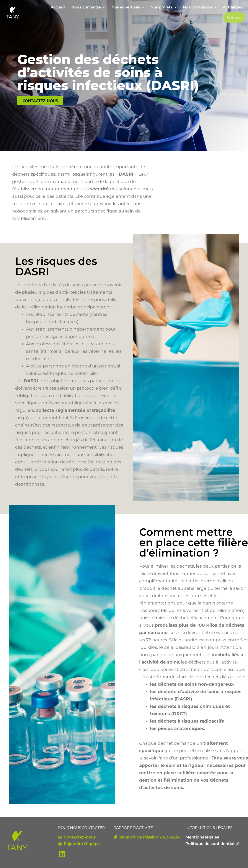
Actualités (232, 7)
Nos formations (200, 7)
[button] (88, 7)
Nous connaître (88, 7)
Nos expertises (128, 7)
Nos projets (163, 7)
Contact (235, 17)
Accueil (58, 7)
